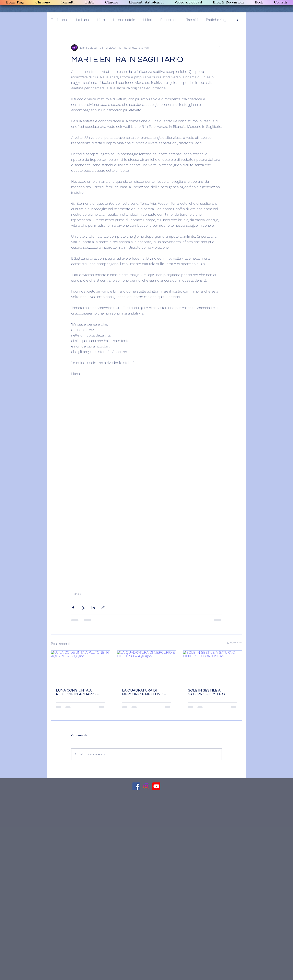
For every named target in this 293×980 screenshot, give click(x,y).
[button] (237, 20)
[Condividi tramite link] (103, 608)
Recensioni (169, 20)
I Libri (148, 20)
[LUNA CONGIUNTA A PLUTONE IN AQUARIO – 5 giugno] (80, 667)
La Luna (82, 20)
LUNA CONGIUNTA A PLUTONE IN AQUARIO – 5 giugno (79, 692)
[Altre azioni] (219, 48)
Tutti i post (59, 20)
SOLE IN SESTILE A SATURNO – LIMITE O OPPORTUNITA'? (206, 692)
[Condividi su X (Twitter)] (83, 608)
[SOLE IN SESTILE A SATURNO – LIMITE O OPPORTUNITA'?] (213, 667)
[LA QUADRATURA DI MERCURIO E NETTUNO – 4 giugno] (147, 667)
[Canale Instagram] (146, 786)
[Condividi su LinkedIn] (93, 608)
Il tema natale (124, 20)
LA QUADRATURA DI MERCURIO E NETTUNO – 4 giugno (146, 692)
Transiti (192, 20)
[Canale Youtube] (156, 786)
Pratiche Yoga (217, 20)
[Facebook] (136, 786)
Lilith (101, 20)
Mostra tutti (235, 643)
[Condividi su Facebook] (73, 608)
